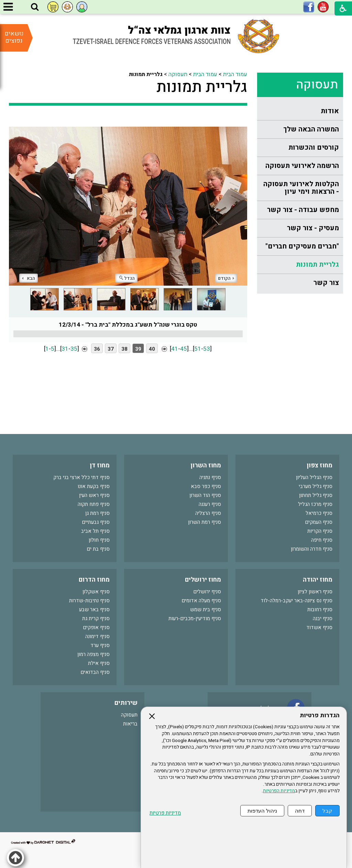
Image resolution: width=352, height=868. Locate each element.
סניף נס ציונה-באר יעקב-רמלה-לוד (296, 601)
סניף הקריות (320, 531)
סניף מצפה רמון (93, 654)
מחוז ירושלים (203, 580)
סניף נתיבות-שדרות (89, 601)
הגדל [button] (127, 278)
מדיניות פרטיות (165, 813)
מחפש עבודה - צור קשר (303, 210)
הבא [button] (29, 278)
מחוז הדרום (94, 580)
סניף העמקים (319, 522)
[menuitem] (300, 111)
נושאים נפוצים (14, 37)
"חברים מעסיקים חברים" (302, 246)
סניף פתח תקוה (94, 504)
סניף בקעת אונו (94, 486)
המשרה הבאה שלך (311, 129)
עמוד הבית (235, 74)
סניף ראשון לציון (315, 592)
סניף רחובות (320, 610)
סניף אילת (99, 663)
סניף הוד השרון (205, 495)
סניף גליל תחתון (316, 495)
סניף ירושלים (207, 592)
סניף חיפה (322, 540)
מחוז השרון (206, 465)
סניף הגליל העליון (314, 477)
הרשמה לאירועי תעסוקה (302, 166)
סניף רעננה (210, 504)
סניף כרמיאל (319, 513)
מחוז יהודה (318, 580)
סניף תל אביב (95, 531)
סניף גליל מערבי (316, 486)
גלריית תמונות (317, 264)
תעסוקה (317, 85)
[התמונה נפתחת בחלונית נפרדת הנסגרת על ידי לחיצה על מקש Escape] (128, 201)
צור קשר (326, 283)
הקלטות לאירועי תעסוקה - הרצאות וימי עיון (301, 188)
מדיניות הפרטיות (279, 791)
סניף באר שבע (94, 610)
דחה (300, 811)
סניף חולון (99, 540)
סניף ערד (100, 645)
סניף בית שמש (206, 610)
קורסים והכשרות (314, 147)
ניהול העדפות (262, 811)
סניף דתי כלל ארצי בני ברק (81, 477)
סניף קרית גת (96, 618)
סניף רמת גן (97, 513)
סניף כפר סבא (206, 486)
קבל (327, 811)
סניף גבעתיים (96, 522)
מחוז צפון (320, 465)
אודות (330, 111)
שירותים (126, 703)
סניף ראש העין (94, 495)
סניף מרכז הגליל (315, 504)
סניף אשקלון (96, 592)
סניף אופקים (96, 627)
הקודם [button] (226, 278)
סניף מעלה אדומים (201, 601)
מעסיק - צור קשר (313, 228)
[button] (35, 7)
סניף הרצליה (208, 513)
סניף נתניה (210, 477)
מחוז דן (100, 465)
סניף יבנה (323, 618)
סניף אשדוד (319, 627)
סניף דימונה (97, 636)
